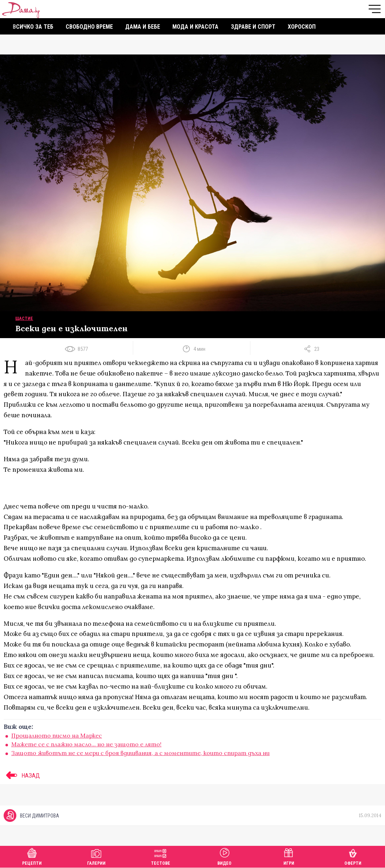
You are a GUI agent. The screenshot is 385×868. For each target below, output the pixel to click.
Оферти (353, 856)
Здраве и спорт (253, 27)
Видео (224, 856)
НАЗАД (22, 775)
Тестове (161, 856)
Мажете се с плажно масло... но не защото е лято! (86, 744)
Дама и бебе (143, 27)
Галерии (96, 856)
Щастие (24, 319)
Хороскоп (302, 27)
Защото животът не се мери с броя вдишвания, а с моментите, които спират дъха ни (140, 753)
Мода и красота (195, 27)
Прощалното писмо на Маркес (57, 735)
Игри (289, 856)
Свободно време (89, 27)
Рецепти (32, 856)
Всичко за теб (33, 27)
